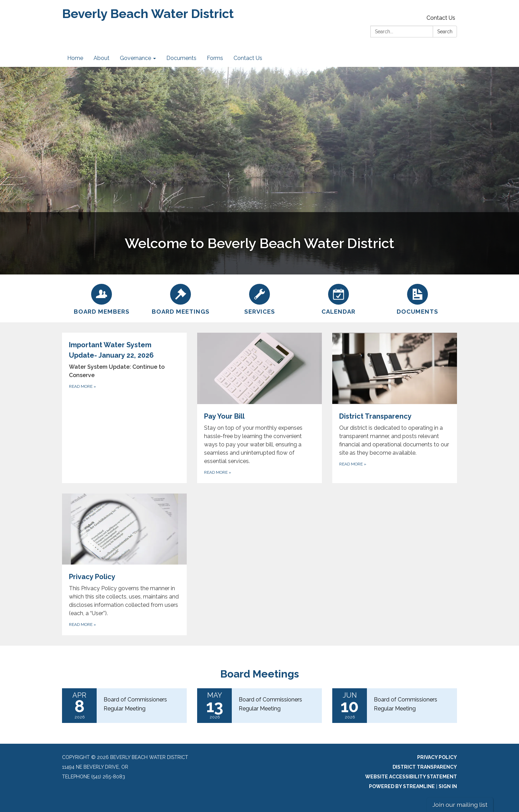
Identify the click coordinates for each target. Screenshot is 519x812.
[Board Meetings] (181, 298)
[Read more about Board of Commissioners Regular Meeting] (124, 706)
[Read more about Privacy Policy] (124, 565)
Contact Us (441, 18)
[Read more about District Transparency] (395, 408)
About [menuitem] (102, 58)
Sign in (448, 786)
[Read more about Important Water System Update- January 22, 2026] (124, 408)
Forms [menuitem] (215, 58)
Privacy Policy (437, 757)
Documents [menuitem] (181, 58)
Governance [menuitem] (135, 58)
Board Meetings (260, 674)
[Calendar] (338, 298)
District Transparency (425, 767)
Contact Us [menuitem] (248, 58)
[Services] (259, 298)
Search (445, 32)
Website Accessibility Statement (411, 777)
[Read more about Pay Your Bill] (259, 408)
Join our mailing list (460, 805)
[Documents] (417, 298)
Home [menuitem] (75, 58)
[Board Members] (102, 298)
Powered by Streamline (402, 786)
